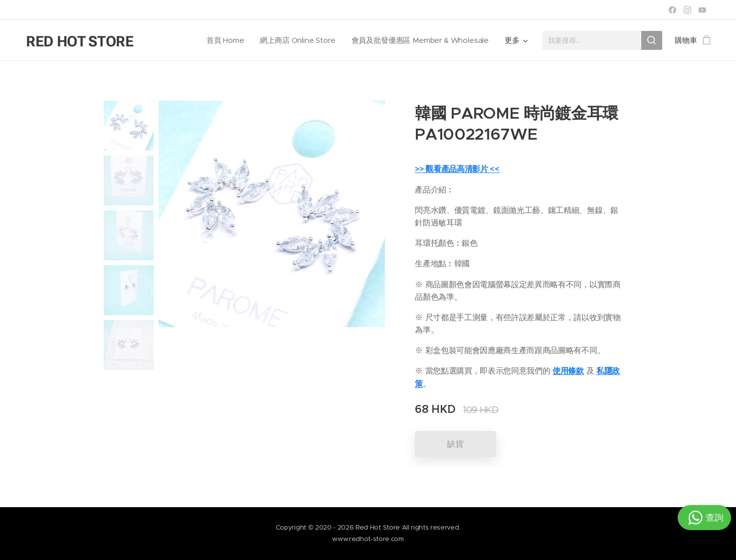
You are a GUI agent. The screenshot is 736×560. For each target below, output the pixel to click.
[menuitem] (224, 40)
